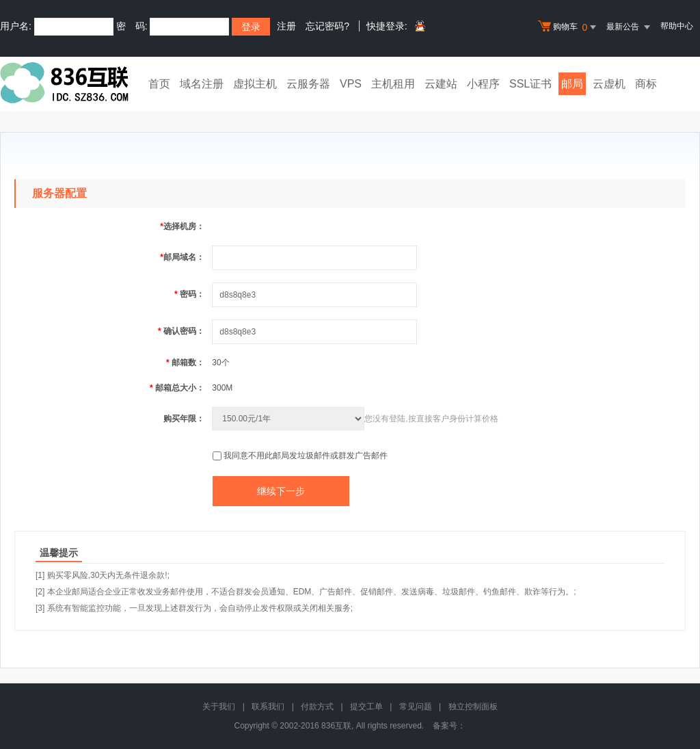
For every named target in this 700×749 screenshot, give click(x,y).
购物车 (569, 27)
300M (222, 388)
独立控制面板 (473, 707)
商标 (646, 84)
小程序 (483, 84)
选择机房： (182, 226)
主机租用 (393, 84)
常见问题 (416, 707)
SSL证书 (530, 84)
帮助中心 (677, 26)
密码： (189, 294)
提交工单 (366, 707)
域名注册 (202, 84)
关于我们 (219, 707)
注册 (286, 26)
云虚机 (609, 84)
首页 (159, 84)
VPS (351, 84)
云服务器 (308, 84)
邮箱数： (185, 363)
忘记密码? (327, 26)
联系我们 (268, 707)
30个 (220, 363)
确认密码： (181, 331)
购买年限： (184, 419)
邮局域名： (182, 257)
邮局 (572, 84)
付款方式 (317, 707)
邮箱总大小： (177, 388)
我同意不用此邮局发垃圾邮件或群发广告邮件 (306, 456)
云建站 (441, 84)
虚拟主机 (255, 84)
